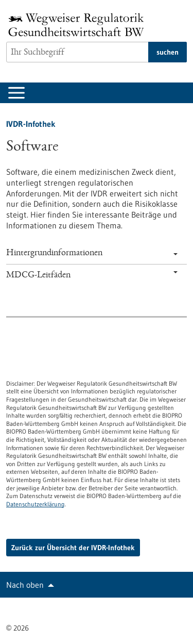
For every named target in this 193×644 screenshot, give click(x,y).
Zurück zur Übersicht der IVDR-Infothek (73, 548)
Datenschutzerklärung (36, 504)
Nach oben (25, 585)
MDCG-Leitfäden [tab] (92, 275)
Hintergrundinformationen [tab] (92, 253)
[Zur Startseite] (79, 25)
